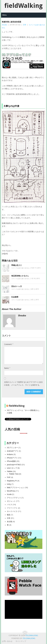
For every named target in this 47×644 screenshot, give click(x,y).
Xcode (9, 494)
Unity (9, 484)
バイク (10, 505)
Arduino (10, 454)
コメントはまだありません (20, 268)
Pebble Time (14, 474)
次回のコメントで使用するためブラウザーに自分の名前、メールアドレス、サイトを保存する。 (23, 384)
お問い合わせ (7, 641)
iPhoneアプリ (12, 458)
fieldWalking (23, 6)
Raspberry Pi (12, 481)
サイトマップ (21, 641)
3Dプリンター (12, 448)
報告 (9, 515)
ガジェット (11, 501)
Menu (4, 15)
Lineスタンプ (12, 468)
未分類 (10, 522)
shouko (5, 25)
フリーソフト (12, 508)
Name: (7, 368)
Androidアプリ (13, 451)
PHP (9, 477)
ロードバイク (12, 511)
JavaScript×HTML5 (14, 465)
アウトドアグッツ (14, 498)
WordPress (11, 491)
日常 (25, 25)
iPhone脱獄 (11, 461)
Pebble (10, 471)
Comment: (9, 344)
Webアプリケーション (16, 488)
